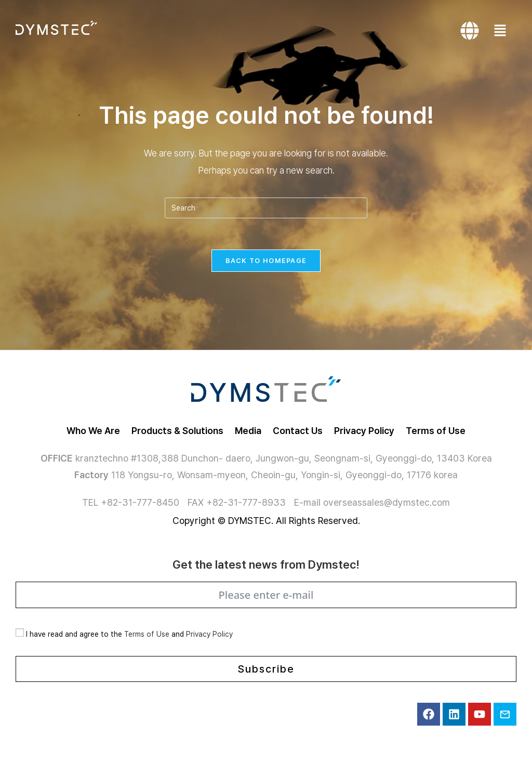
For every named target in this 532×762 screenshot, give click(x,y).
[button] (503, 31)
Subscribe (266, 669)
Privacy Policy (209, 634)
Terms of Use (147, 634)
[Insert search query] (266, 208)
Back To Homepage (266, 261)
